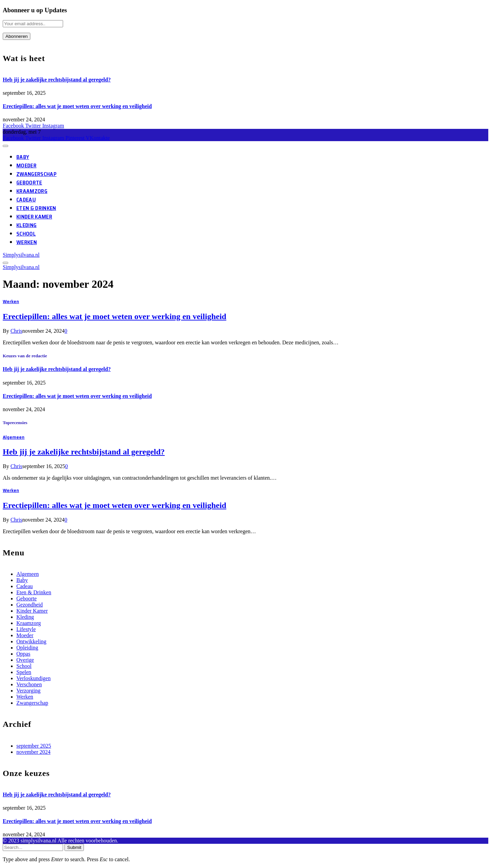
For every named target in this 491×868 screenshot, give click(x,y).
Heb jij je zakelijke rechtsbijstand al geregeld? (57, 80)
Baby (23, 157)
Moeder (26, 166)
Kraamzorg (32, 191)
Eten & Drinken (36, 208)
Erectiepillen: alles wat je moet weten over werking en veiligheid (77, 106)
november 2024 (33, 752)
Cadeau (26, 200)
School (26, 234)
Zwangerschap (36, 174)
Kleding (26, 225)
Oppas (23, 654)
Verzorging (28, 691)
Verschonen (29, 684)
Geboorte (29, 183)
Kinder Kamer (34, 217)
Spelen (24, 672)
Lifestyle (26, 629)
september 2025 (34, 746)
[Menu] (5, 146)
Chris (17, 331)
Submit (74, 847)
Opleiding (27, 648)
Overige (25, 660)
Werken (27, 242)
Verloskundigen (33, 678)
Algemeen (14, 437)
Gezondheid (29, 605)
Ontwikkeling (31, 641)
